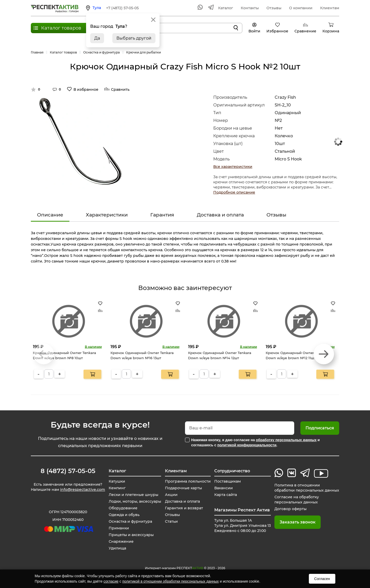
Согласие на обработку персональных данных (297, 500)
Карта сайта (226, 495)
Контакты (250, 8)
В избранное (86, 89)
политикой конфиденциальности (247, 445)
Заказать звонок (298, 522)
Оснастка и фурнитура (130, 521)
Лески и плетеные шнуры (133, 495)
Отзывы (274, 8)
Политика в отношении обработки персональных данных (307, 488)
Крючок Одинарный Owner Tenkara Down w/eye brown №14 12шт (220, 355)
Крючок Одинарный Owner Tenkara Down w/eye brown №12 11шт (297, 355)
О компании (301, 8)
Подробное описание (234, 192)
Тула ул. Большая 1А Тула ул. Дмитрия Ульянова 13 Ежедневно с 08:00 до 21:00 (243, 526)
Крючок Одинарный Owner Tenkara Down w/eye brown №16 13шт (142, 355)
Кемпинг (117, 488)
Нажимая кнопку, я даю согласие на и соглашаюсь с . (255, 442)
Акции (171, 495)
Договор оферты (290, 509)
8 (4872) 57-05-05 (68, 471)
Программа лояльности (188, 481)
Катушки (117, 481)
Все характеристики (233, 167)
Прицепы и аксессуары (131, 535)
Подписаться (320, 428)
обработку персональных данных (286, 440)
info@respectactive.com (83, 490)
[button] (324, 354)
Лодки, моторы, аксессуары (135, 501)
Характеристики (107, 215)
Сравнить (120, 89)
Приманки (119, 528)
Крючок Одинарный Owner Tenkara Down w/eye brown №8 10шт (64, 355)
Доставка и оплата (220, 215)
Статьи (171, 521)
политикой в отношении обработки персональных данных (170, 581)
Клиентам (330, 8)
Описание (50, 215)
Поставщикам (228, 481)
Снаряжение (121, 541)
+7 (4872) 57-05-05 (122, 8)
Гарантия (162, 215)
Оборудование (123, 508)
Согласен (322, 579)
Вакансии (224, 488)
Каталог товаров (61, 28)
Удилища (117, 548)
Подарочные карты (183, 488)
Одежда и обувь (124, 515)
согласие (111, 581)
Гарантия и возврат (184, 508)
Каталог (226, 8)
